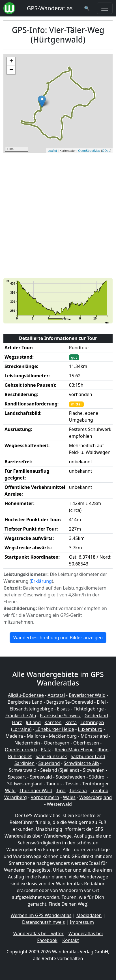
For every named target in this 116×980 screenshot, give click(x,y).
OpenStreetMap (89, 151)
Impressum (82, 922)
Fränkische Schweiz (60, 716)
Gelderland (96, 716)
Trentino (99, 790)
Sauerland (49, 763)
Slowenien (94, 770)
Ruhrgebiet (20, 756)
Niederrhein (27, 743)
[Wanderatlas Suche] (87, 8)
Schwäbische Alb (81, 763)
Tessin (72, 784)
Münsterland (94, 736)
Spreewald (41, 777)
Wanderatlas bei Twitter (38, 933)
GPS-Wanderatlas (50, 8)
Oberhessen (86, 743)
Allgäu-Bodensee (26, 695)
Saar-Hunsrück (51, 756)
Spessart (17, 777)
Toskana (78, 790)
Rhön (103, 750)
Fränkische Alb (21, 716)
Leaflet (52, 151)
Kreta (71, 722)
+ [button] (11, 62)
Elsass (63, 709)
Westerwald (59, 804)
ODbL (106, 151)
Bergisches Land (25, 702)
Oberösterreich (21, 750)
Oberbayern (57, 743)
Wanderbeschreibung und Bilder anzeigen (58, 638)
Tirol (61, 790)
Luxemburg (90, 729)
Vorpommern (45, 797)
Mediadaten (89, 915)
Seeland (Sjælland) (60, 770)
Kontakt (71, 940)
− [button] (11, 70)
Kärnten (53, 722)
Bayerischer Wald (87, 695)
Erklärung (41, 581)
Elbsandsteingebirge (31, 709)
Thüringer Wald (36, 790)
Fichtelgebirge (89, 709)
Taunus (54, 784)
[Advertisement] (58, 216)
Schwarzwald (23, 770)
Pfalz (46, 750)
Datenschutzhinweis (43, 922)
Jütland (33, 722)
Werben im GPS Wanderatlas (41, 915)
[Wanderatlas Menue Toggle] (105, 8)
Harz (17, 722)
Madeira (14, 736)
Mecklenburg (63, 736)
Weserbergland (95, 797)
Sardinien (24, 763)
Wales (69, 797)
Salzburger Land (88, 756)
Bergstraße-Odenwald (69, 702)
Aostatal (56, 695)
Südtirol (97, 777)
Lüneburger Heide (55, 729)
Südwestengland (25, 784)
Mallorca (36, 736)
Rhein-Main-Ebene (74, 750)
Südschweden (70, 777)
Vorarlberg (16, 797)
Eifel (101, 702)
